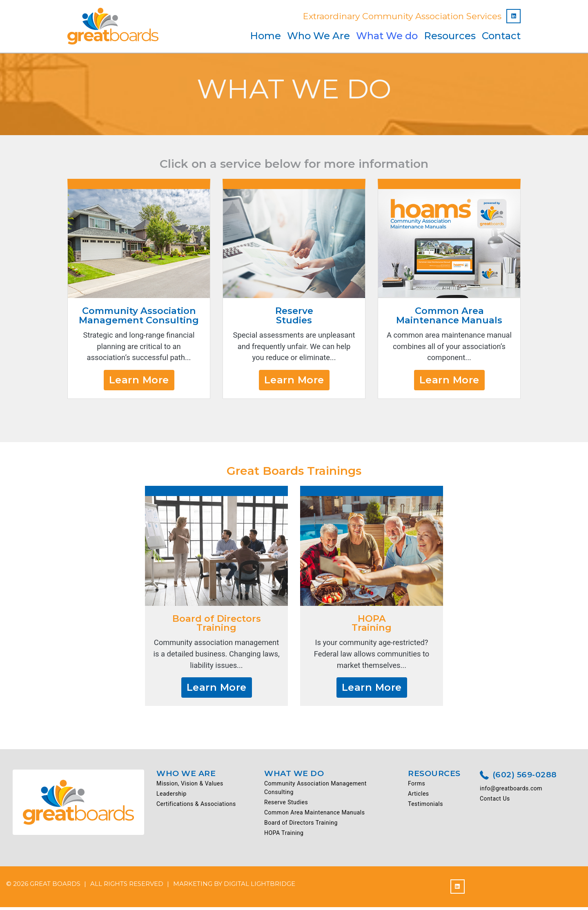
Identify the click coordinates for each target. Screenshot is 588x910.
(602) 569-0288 (518, 778)
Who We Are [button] (318, 36)
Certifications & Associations (196, 807)
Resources (450, 36)
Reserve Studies (286, 805)
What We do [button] (387, 36)
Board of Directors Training (301, 825)
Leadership (171, 797)
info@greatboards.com (511, 792)
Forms (416, 786)
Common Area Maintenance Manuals (314, 815)
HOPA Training (284, 836)
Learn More (139, 381)
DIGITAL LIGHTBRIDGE (259, 887)
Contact (501, 36)
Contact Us (495, 802)
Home (265, 36)
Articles (419, 797)
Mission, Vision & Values (190, 786)
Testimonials (425, 807)
